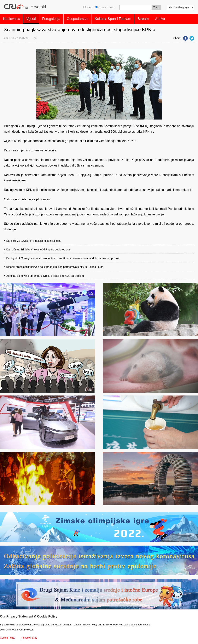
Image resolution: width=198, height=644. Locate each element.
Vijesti (31, 18)
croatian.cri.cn (106, 7)
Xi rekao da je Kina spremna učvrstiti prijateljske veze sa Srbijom (45, 274)
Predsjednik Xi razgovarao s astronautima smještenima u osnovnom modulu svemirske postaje (63, 257)
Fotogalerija (51, 18)
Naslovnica (12, 18)
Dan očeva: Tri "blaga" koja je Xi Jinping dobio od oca (38, 248)
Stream (143, 18)
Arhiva (160, 18)
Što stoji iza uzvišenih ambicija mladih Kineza (33, 239)
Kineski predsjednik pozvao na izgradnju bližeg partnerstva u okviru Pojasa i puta (55, 266)
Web (88, 7)
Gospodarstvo (78, 18)
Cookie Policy (8, 638)
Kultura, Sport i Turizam (113, 18)
